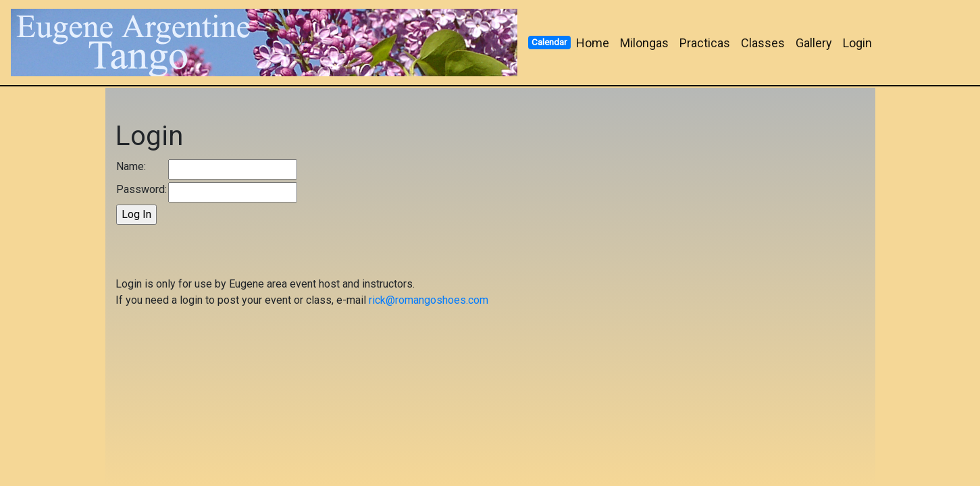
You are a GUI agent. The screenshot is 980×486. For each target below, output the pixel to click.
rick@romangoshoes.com (429, 300)
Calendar (549, 42)
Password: (141, 189)
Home (593, 43)
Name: (131, 166)
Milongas (644, 43)
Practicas (705, 43)
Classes (763, 43)
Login (857, 43)
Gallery (814, 43)
